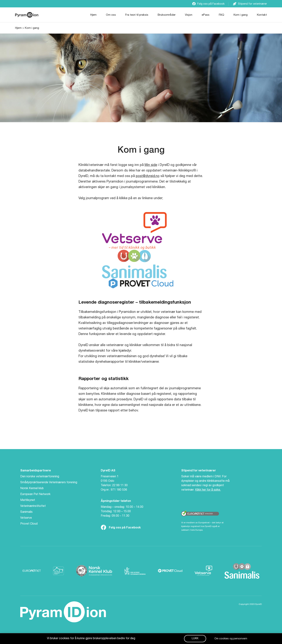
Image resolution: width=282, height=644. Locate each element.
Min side (151, 165)
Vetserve (26, 518)
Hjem (93, 15)
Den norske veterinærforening (40, 477)
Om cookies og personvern (231, 639)
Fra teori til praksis (137, 15)
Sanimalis (26, 512)
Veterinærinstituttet (33, 506)
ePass (206, 15)
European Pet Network (35, 494)
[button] (195, 639)
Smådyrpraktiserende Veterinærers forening (49, 483)
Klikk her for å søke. (208, 490)
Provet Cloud (29, 524)
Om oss (111, 15)
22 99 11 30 (120, 486)
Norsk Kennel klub (32, 489)
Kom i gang (241, 15)
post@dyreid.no (148, 176)
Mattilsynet (28, 500)
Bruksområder (167, 15)
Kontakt (262, 15)
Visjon (189, 15)
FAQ (221, 15)
